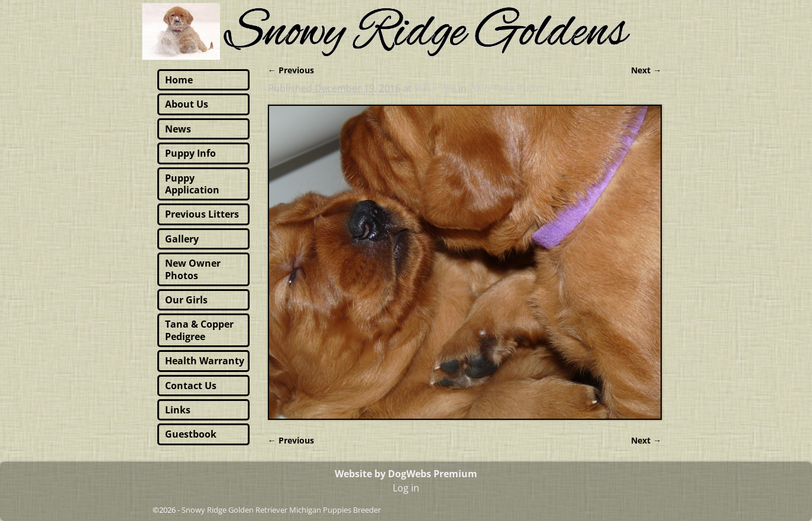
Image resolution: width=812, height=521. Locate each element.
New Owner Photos (193, 269)
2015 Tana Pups (504, 88)
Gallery (182, 239)
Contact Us (191, 386)
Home (179, 80)
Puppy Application (192, 184)
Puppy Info (190, 153)
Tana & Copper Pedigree (199, 330)
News (178, 129)
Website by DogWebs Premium (406, 474)
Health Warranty (205, 361)
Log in (406, 488)
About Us (187, 104)
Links (178, 410)
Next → (646, 70)
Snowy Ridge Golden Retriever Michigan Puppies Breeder (281, 510)
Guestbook (191, 434)
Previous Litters (202, 214)
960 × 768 (435, 88)
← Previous (291, 70)
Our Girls (186, 300)
